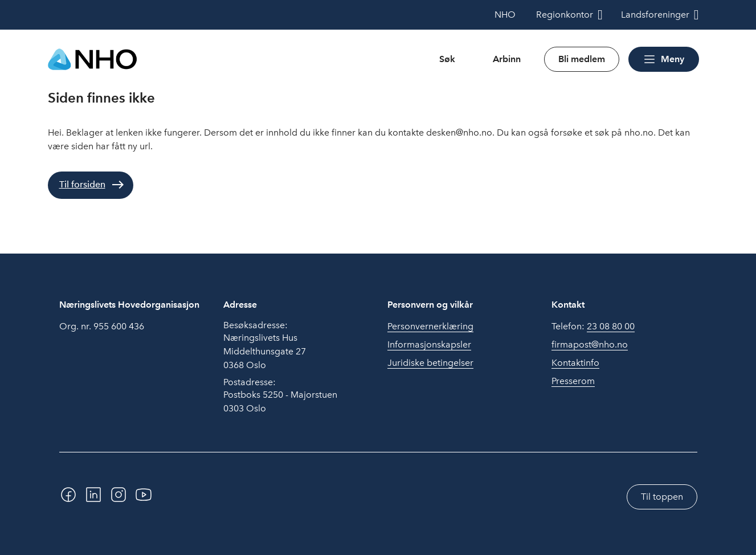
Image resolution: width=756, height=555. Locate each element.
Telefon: (593, 327)
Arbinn (507, 59)
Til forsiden (82, 184)
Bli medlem (582, 59)
